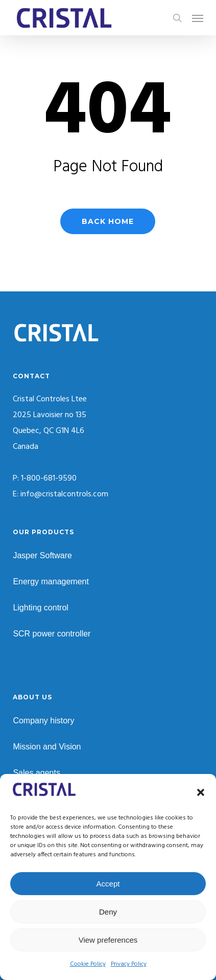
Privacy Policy (129, 964)
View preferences (108, 940)
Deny (108, 912)
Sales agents (37, 773)
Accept (108, 884)
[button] (201, 792)
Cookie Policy (88, 964)
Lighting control (41, 608)
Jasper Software (42, 555)
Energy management (51, 582)
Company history (43, 721)
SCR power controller (52, 634)
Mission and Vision (47, 747)
